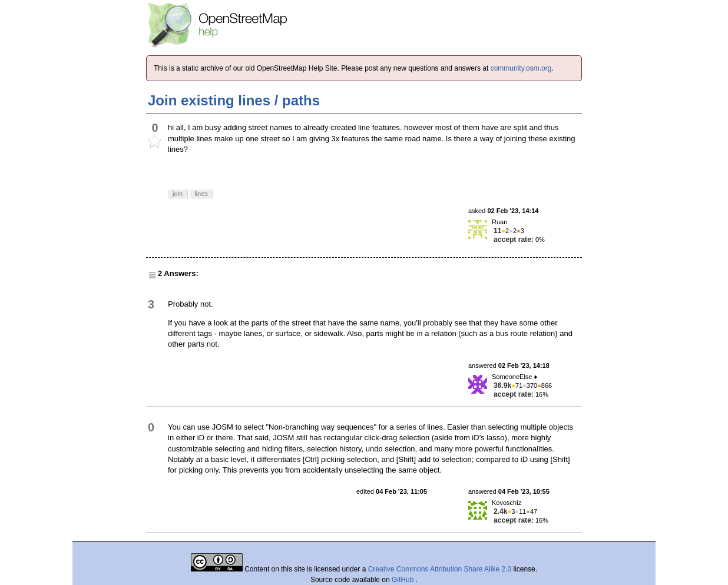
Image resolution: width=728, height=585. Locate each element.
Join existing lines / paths (234, 100)
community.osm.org (521, 68)
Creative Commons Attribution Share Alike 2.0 (440, 569)
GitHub (404, 580)
